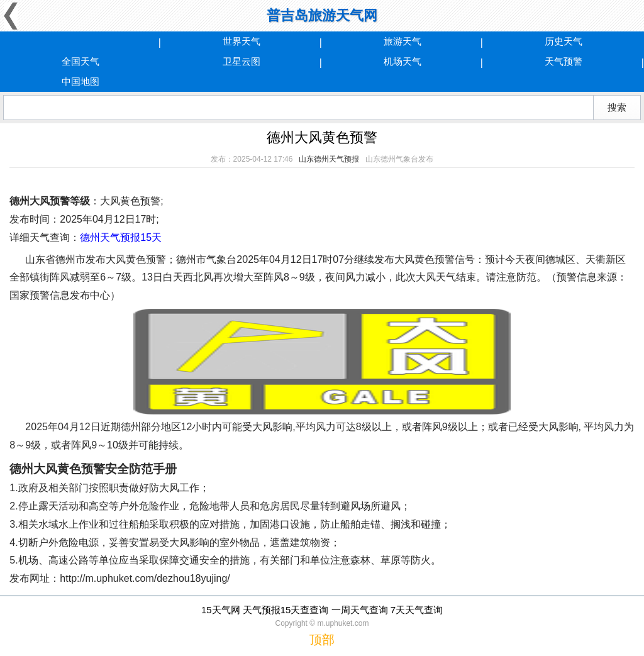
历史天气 (563, 41)
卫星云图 (241, 61)
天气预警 (563, 61)
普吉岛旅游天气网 (322, 15)
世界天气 (241, 41)
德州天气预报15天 (121, 237)
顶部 (322, 640)
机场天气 (402, 61)
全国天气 (80, 61)
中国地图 (80, 81)
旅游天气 (402, 41)
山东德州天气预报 (329, 159)
